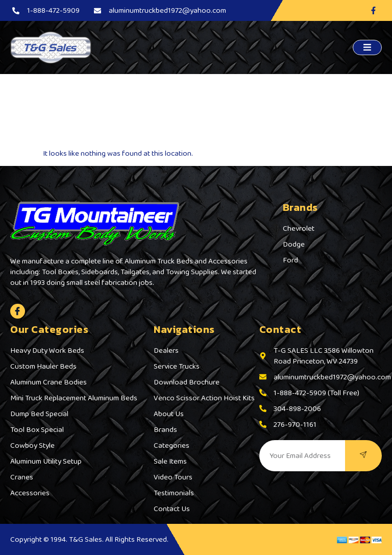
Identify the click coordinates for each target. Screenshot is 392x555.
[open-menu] (367, 47)
